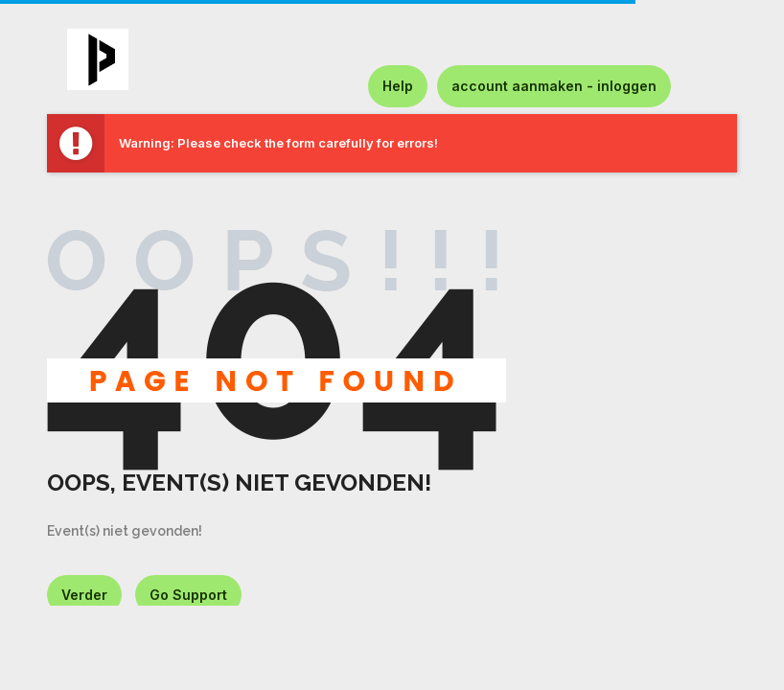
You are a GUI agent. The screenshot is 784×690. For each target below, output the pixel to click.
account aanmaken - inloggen (554, 86)
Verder (84, 595)
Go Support (188, 595)
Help (398, 86)
